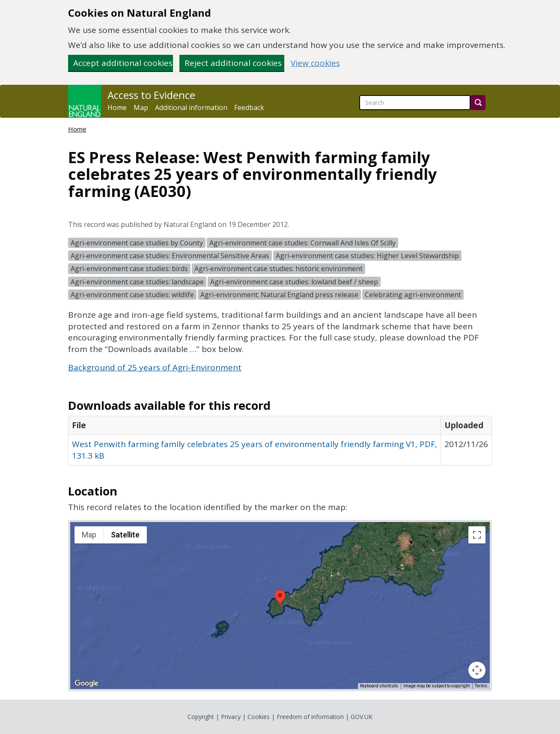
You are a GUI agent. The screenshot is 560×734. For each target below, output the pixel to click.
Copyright (201, 717)
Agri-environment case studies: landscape (137, 282)
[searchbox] (415, 103)
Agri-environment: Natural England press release (279, 295)
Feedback (249, 107)
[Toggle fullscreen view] (477, 535)
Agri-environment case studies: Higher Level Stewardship (367, 256)
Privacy (231, 717)
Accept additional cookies (123, 63)
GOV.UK (362, 717)
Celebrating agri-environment (413, 295)
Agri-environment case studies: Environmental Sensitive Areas (170, 256)
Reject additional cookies (233, 63)
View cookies (315, 63)
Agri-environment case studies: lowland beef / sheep (294, 282)
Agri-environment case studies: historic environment (279, 269)
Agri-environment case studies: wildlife (132, 295)
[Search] (478, 103)
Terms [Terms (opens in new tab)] (481, 686)
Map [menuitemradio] (89, 535)
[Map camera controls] (477, 670)
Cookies (259, 717)
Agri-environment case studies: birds (129, 269)
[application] (280, 606)
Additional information (191, 107)
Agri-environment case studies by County (137, 243)
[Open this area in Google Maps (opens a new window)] (86, 683)
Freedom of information (310, 717)
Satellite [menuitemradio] (125, 535)
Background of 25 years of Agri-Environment (155, 367)
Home (117, 107)
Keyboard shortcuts (379, 686)
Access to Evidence (151, 95)
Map (141, 107)
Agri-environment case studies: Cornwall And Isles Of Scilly (302, 243)
